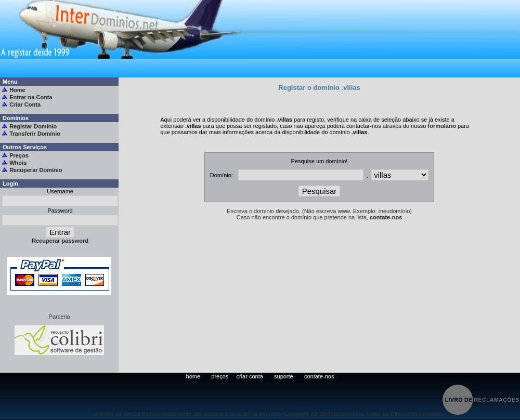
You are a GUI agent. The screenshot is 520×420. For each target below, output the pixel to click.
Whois (18, 163)
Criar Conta (25, 104)
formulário (442, 126)
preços (220, 376)
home (193, 376)
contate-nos (386, 217)
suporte (284, 376)
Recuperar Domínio (36, 170)
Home (17, 90)
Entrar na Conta (31, 97)
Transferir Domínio (35, 134)
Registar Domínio (33, 126)
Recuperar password (59, 241)
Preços (19, 155)
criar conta (250, 376)
